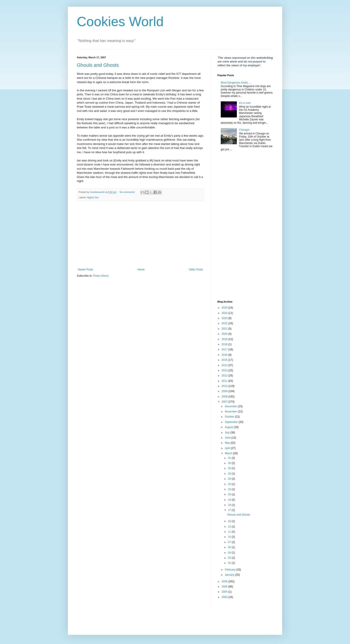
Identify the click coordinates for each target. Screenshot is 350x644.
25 (230, 484)
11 (230, 532)
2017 (225, 349)
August (229, 427)
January (230, 575)
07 (230, 542)
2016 (225, 355)
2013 (225, 370)
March (229, 453)
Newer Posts (85, 270)
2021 (225, 329)
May (228, 443)
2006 (225, 581)
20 (230, 494)
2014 (225, 365)
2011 (225, 381)
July (228, 433)
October (230, 417)
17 (230, 510)
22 (230, 489)
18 (230, 505)
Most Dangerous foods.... (236, 83)
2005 (225, 587)
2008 (225, 397)
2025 (225, 308)
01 (230, 563)
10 (230, 537)
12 (230, 527)
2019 (225, 339)
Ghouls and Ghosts (98, 65)
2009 (225, 391)
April (228, 448)
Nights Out (93, 197)
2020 (225, 334)
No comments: (128, 192)
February (230, 570)
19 (230, 500)
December (231, 406)
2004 (225, 592)
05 (230, 547)
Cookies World (120, 22)
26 (230, 479)
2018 (225, 344)
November (231, 412)
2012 (225, 376)
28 (230, 474)
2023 (225, 318)
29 (230, 468)
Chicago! (244, 130)
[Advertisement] (140, 234)
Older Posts (196, 270)
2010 (225, 386)
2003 (225, 597)
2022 (225, 323)
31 (230, 458)
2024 (225, 313)
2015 (225, 360)
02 (230, 558)
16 (230, 521)
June (228, 438)
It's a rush (245, 103)
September (232, 422)
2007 (225, 402)
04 (230, 553)
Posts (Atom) (101, 276)
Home (141, 270)
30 (230, 463)
